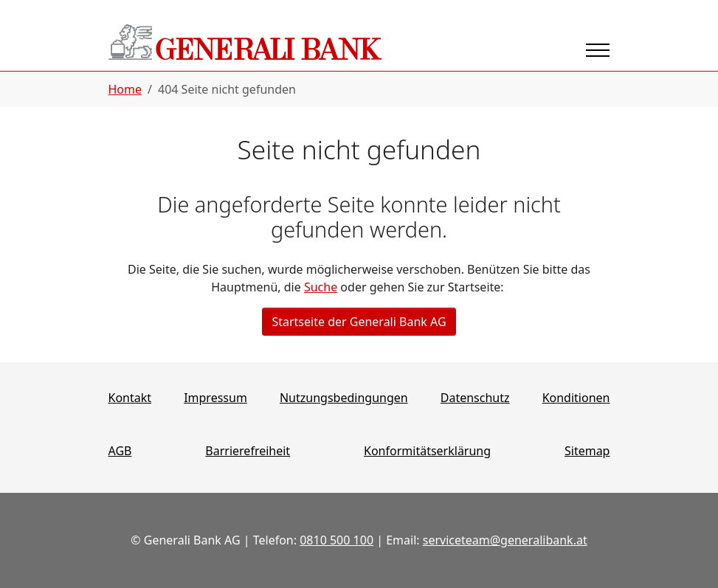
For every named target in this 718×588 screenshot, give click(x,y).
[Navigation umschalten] (598, 50)
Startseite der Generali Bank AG (359, 322)
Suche (321, 287)
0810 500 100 (336, 540)
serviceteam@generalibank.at (505, 540)
